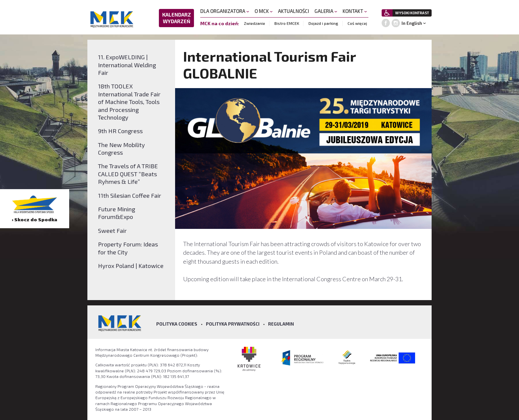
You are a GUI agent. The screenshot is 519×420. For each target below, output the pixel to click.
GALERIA (326, 11)
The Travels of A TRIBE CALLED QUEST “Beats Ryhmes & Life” (128, 174)
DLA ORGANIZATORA (225, 11)
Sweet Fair (112, 231)
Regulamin (281, 324)
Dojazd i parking (323, 23)
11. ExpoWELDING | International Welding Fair (127, 65)
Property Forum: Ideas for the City (128, 248)
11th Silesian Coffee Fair (130, 195)
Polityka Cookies (177, 324)
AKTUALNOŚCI (294, 11)
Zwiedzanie (255, 23)
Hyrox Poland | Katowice (131, 266)
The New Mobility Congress (121, 149)
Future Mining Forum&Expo (117, 213)
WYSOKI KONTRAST (412, 13)
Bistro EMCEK (287, 23)
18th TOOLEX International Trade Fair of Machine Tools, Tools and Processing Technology (129, 102)
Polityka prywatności (233, 324)
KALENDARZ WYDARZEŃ (177, 18)
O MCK (264, 11)
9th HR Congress (120, 131)
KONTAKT (355, 11)
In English (412, 23)
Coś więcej (357, 23)
